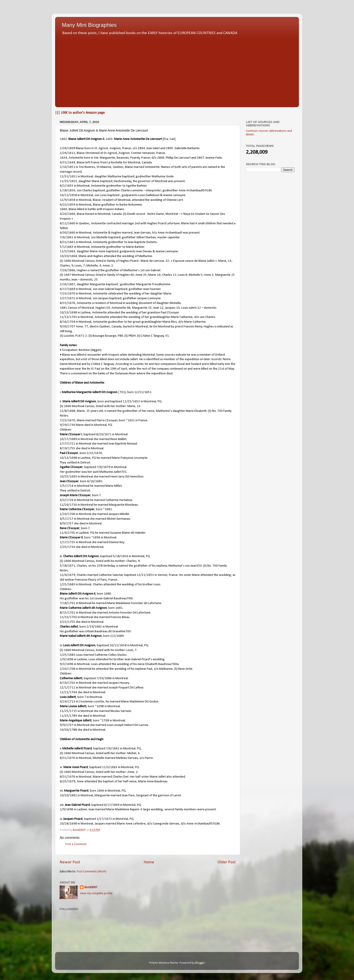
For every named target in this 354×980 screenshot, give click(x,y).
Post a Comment (76, 844)
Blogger (200, 963)
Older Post (227, 862)
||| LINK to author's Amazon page (80, 113)
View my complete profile (96, 893)
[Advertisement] (177, 70)
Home (149, 862)
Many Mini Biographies (89, 25)
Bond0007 (91, 887)
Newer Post (70, 862)
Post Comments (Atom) (92, 872)
